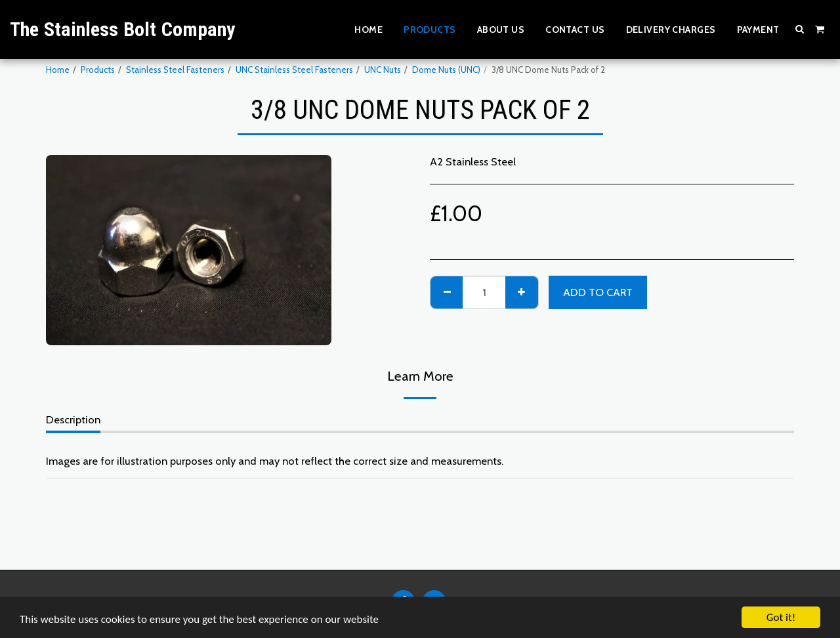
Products (98, 70)
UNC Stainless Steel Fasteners (294, 70)
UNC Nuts (383, 70)
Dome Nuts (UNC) (446, 70)
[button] (800, 29)
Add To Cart (598, 292)
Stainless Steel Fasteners (175, 70)
